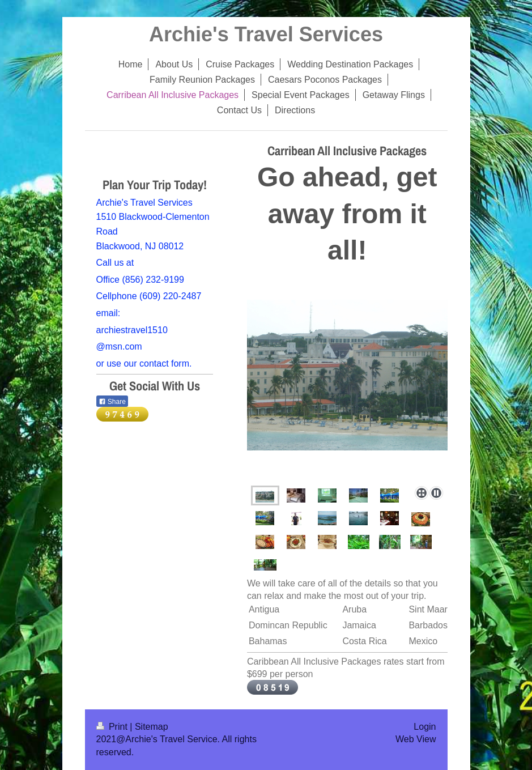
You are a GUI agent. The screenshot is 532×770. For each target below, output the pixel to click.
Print (113, 727)
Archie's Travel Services (266, 34)
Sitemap (152, 727)
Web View (416, 739)
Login (425, 727)
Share (112, 402)
